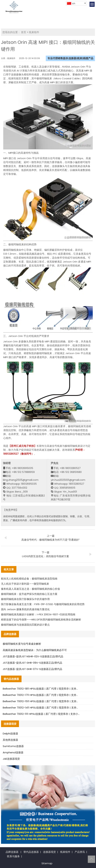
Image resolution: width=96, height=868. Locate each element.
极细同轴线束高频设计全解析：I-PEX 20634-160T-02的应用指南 (38, 614)
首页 (24, 32)
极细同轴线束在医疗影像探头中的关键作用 (25, 599)
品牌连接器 (12, 852)
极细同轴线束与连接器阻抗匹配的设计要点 (25, 625)
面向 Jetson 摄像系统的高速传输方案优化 (25, 609)
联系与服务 (13, 856)
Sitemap (47, 863)
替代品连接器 (31, 852)
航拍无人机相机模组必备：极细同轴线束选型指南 (29, 579)
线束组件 (34, 32)
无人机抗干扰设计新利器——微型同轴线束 (25, 584)
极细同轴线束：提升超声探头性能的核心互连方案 (29, 594)
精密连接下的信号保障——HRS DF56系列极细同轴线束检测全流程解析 (41, 620)
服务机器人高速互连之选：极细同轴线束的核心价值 (30, 589)
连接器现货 (49, 852)
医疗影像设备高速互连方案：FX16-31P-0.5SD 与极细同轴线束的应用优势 (43, 604)
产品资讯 (80, 852)
